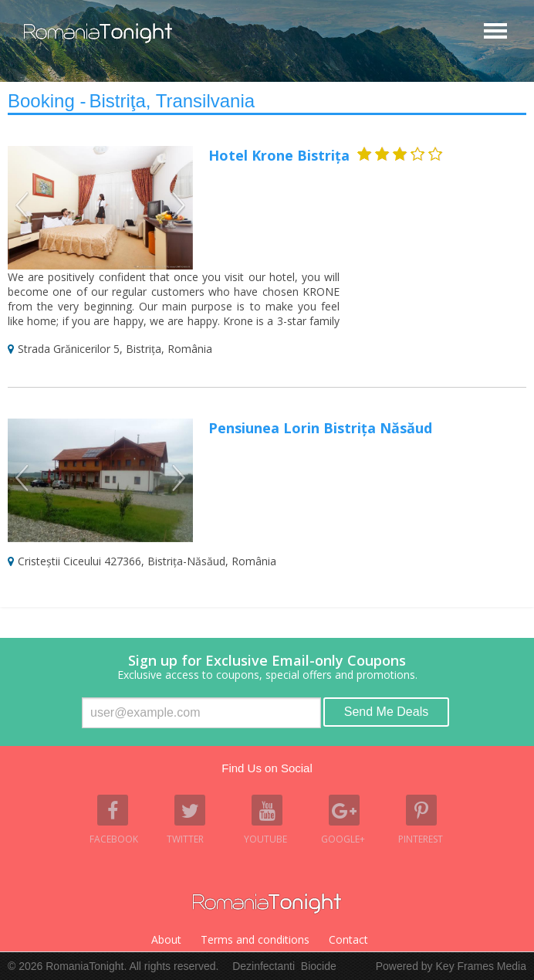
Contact (348, 939)
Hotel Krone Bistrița (279, 155)
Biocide (319, 966)
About (166, 939)
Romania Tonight (267, 904)
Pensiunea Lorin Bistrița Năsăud (320, 428)
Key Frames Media (481, 966)
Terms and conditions (255, 939)
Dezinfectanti (264, 966)
